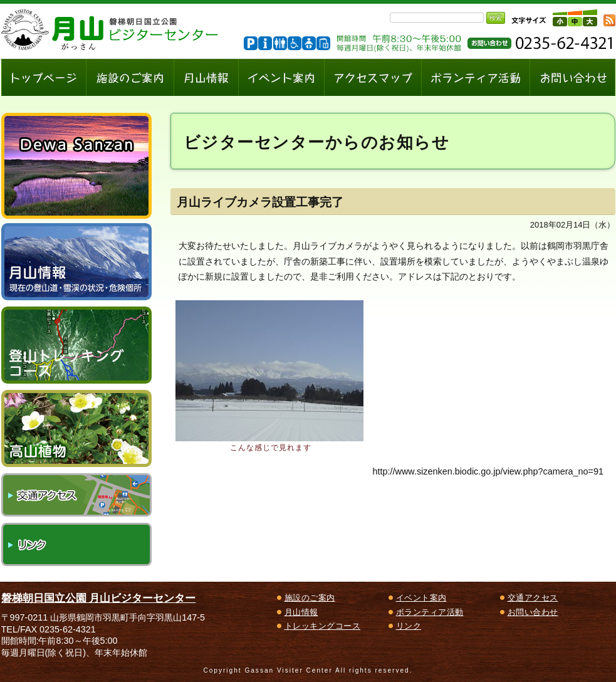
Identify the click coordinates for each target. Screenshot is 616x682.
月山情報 (301, 612)
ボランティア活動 (430, 612)
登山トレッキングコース (76, 345)
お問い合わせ (533, 612)
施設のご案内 (310, 598)
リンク (76, 544)
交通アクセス (76, 495)
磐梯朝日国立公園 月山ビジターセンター (99, 598)
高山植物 (76, 428)
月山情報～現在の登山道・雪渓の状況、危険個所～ (76, 262)
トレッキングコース (323, 626)
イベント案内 (421, 598)
